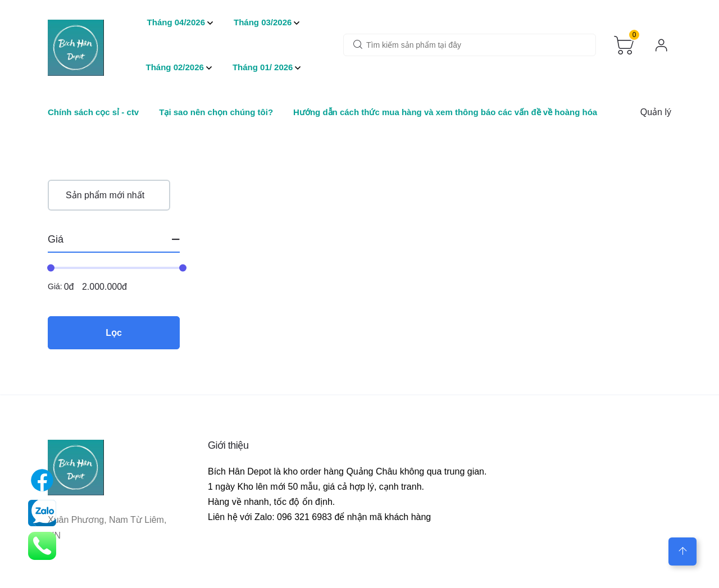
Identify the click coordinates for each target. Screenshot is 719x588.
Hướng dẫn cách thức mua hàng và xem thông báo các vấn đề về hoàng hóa (445, 112)
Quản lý (656, 112)
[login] (661, 45)
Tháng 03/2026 (263, 22)
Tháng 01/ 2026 (263, 67)
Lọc (114, 333)
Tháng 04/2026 (176, 22)
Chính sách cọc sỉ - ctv (93, 112)
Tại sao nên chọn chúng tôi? (216, 112)
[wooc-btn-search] (358, 45)
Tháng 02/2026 (175, 67)
